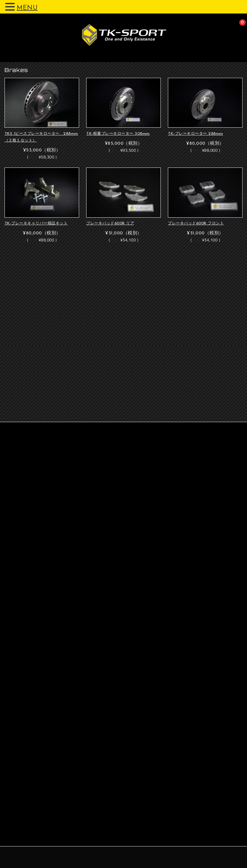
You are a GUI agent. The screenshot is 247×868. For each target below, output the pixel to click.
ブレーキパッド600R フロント (196, 223)
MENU (27, 8)
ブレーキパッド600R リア (110, 223)
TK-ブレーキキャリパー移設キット (36, 223)
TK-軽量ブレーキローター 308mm (118, 134)
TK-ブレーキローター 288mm (196, 134)
